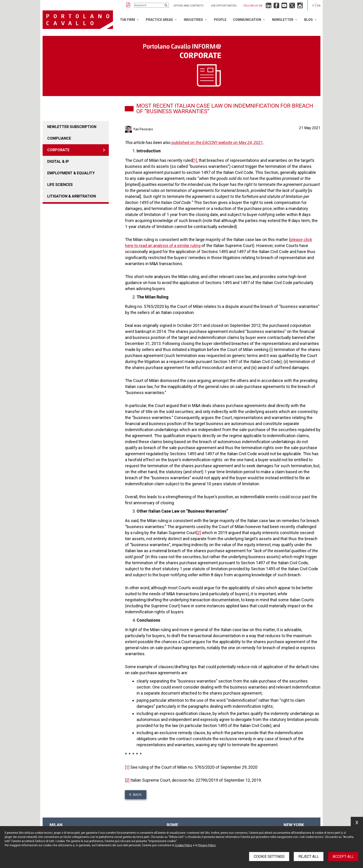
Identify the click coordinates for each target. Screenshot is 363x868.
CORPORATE (58, 150)
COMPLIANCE (59, 138)
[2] (199, 533)
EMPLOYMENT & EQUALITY (71, 173)
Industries (193, 20)
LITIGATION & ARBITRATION (72, 196)
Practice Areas (159, 20)
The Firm (127, 20)
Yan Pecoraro (143, 129)
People (220, 20)
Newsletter (283, 20)
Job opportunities (224, 6)
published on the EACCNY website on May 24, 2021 (217, 143)
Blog (308, 20)
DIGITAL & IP (58, 161)
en (319, 6)
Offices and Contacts (188, 6)
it (313, 6)
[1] (195, 160)
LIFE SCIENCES (60, 185)
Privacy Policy (207, 845)
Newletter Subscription (72, 127)
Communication (247, 20)
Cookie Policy (184, 845)
